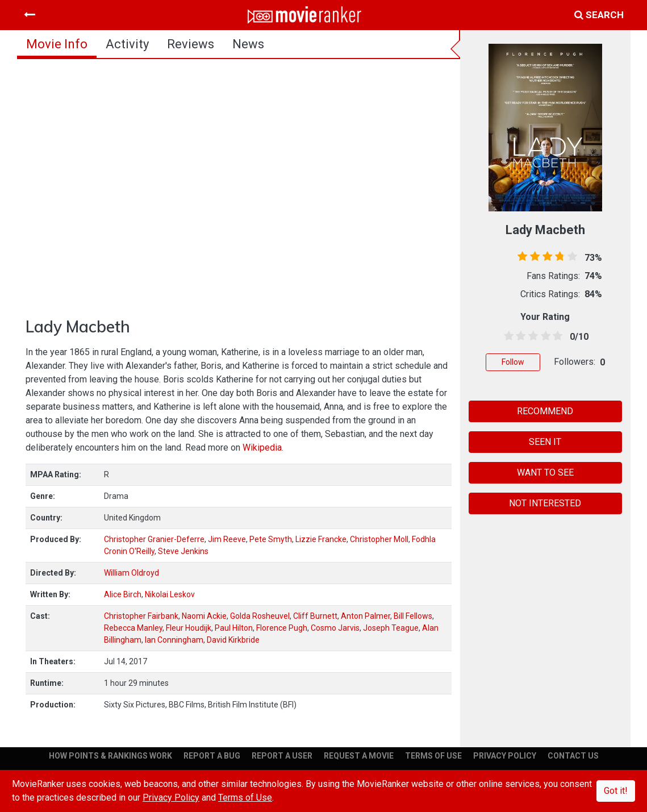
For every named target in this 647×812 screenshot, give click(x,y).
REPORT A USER (282, 756)
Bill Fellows (413, 616)
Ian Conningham (174, 640)
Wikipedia (262, 447)
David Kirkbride (233, 640)
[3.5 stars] (544, 336)
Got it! (616, 791)
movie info (57, 44)
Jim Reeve (227, 539)
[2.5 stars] (531, 336)
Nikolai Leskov (170, 594)
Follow (513, 362)
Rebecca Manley (133, 628)
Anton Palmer (366, 616)
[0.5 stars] (507, 336)
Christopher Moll (379, 539)
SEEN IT (545, 442)
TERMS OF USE (433, 756)
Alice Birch (123, 594)
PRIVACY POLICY (505, 756)
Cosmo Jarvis (335, 628)
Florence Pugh (282, 628)
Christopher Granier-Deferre (154, 539)
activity (127, 44)
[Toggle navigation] (30, 15)
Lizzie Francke (321, 539)
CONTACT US (573, 756)
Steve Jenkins (183, 551)
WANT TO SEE (545, 472)
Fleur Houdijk (189, 628)
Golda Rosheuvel (260, 616)
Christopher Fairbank (141, 616)
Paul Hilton (234, 628)
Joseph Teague (391, 628)
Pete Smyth (271, 539)
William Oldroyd (132, 573)
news (248, 44)
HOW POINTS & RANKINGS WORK (110, 756)
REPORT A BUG (212, 756)
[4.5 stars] (556, 336)
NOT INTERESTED (545, 503)
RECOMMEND (545, 411)
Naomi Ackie (204, 616)
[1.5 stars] (519, 336)
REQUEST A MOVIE (359, 756)
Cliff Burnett (315, 616)
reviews (191, 44)
